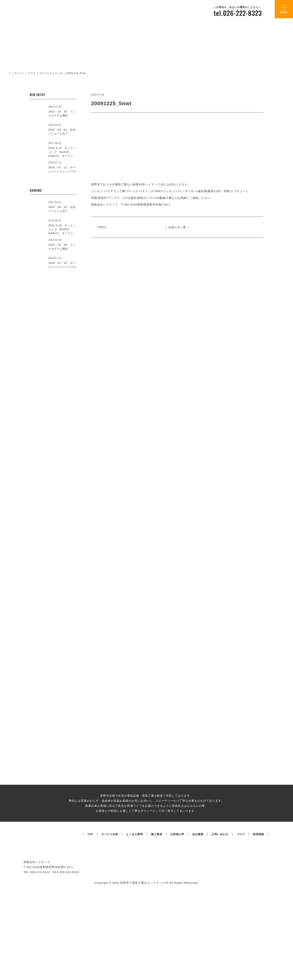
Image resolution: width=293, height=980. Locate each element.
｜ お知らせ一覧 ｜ (177, 227)
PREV (104, 227)
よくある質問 (135, 919)
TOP (90, 919)
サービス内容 (110, 919)
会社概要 (198, 919)
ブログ (241, 919)
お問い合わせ (220, 919)
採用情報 (258, 919)
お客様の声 (177, 919)
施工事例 (157, 919)
